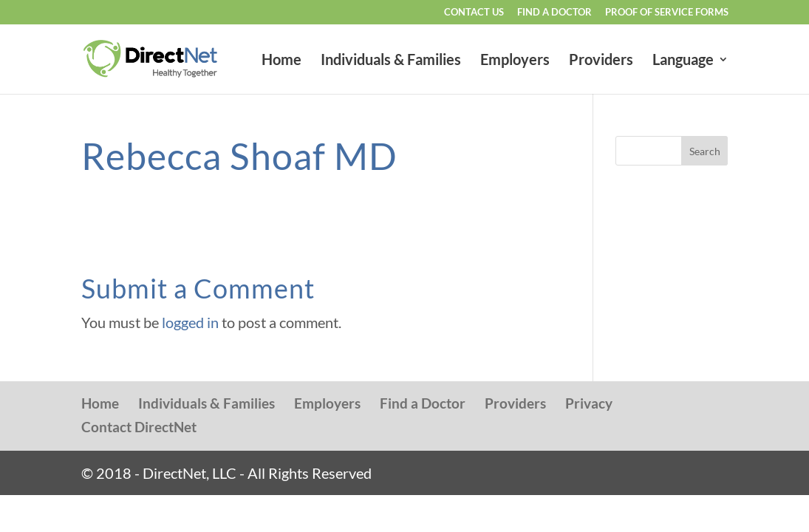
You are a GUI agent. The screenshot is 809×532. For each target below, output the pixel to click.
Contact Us (474, 13)
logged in (190, 322)
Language (683, 61)
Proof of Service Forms (667, 13)
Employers (515, 61)
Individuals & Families (391, 61)
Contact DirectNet (139, 427)
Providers (601, 61)
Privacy (589, 403)
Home (281, 61)
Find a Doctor (554, 13)
